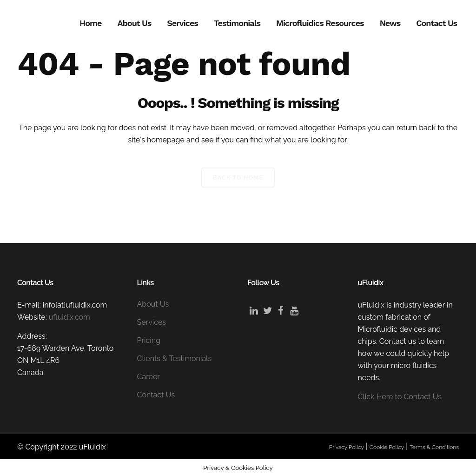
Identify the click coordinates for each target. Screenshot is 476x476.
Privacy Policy (347, 447)
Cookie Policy (387, 447)
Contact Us (156, 395)
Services (152, 322)
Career (149, 377)
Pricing (149, 340)
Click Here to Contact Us (400, 397)
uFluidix (93, 447)
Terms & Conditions (434, 447)
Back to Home (238, 178)
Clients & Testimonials (175, 359)
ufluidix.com (69, 317)
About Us (153, 304)
